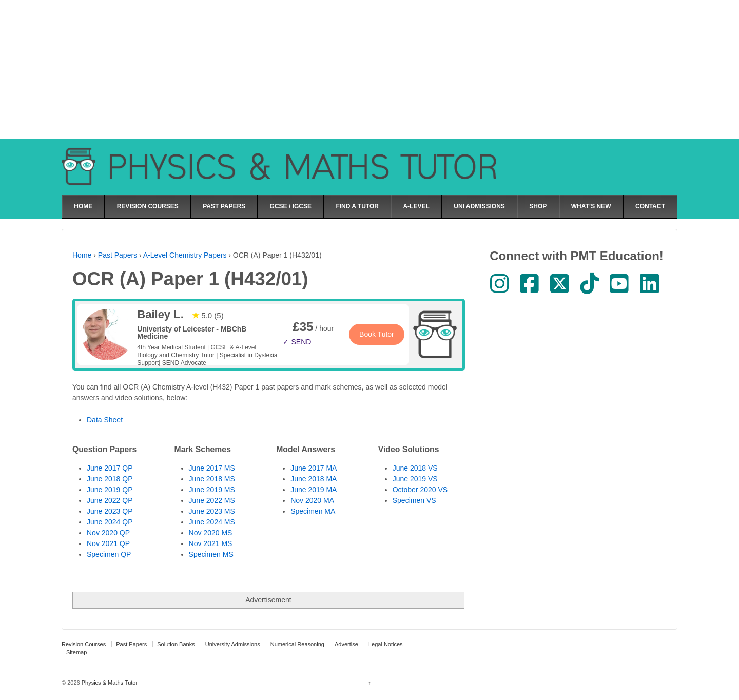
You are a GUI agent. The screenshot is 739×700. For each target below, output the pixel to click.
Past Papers (118, 255)
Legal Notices (386, 644)
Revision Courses (84, 644)
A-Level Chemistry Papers (185, 255)
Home (82, 255)
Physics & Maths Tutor (109, 683)
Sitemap (76, 652)
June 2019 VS (415, 479)
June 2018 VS (415, 468)
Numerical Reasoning (297, 644)
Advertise (346, 644)
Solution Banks (176, 644)
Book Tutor (377, 334)
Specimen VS (414, 500)
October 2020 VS (420, 490)
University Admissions (233, 644)
